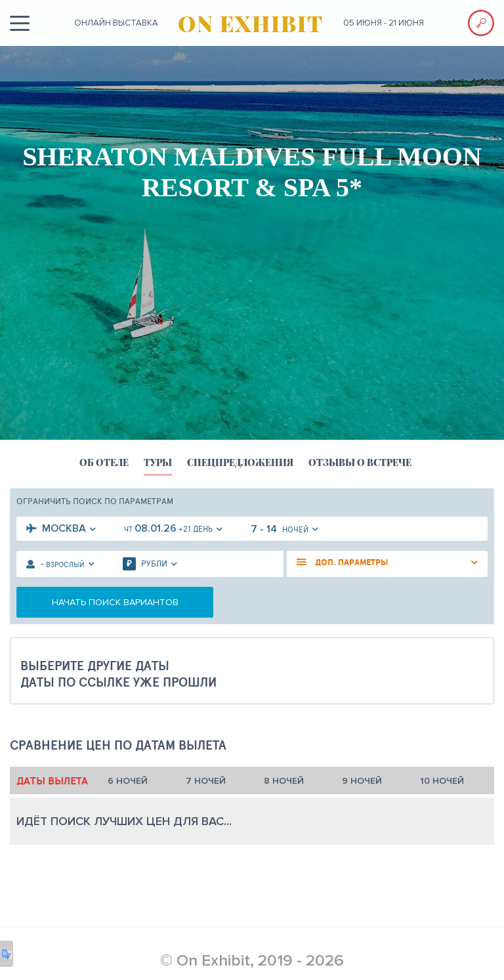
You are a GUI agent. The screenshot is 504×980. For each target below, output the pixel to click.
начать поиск (115, 602)
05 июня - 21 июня (384, 23)
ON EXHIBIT (251, 23)
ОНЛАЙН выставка (116, 23)
